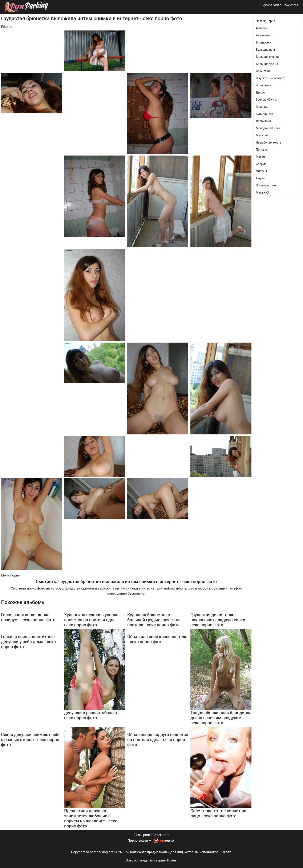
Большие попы (266, 50)
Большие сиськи (267, 57)
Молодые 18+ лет (268, 128)
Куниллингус (265, 114)
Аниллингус (264, 35)
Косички (262, 107)
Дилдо (260, 92)
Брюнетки (263, 71)
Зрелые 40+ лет (267, 100)
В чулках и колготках (270, 78)
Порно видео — (140, 841)
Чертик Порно (266, 21)
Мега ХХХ (262, 193)
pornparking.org (102, 852)
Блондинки (264, 42)
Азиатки (262, 28)
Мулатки (262, 135)
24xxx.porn (142, 835)
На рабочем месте (268, 142)
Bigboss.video (271, 5)
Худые (260, 178)
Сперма (261, 164)
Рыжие (261, 157)
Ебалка (7, 27)
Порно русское (266, 185)
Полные (261, 150)
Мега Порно (11, 575)
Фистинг (262, 171)
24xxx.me (291, 5)
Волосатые (264, 85)
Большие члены (267, 64)
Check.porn (161, 835)
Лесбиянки (263, 121)
